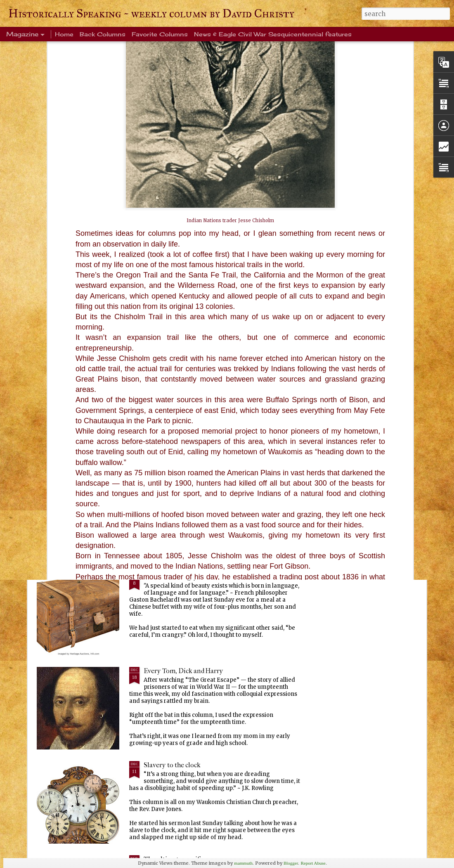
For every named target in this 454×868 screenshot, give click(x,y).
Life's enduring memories (181, 388)
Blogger (291, 863)
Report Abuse (313, 863)
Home (64, 34)
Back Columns (103, 34)
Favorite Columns (160, 34)
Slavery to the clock (172, 765)
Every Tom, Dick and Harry (183, 671)
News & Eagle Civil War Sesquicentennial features (273, 34)
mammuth (243, 863)
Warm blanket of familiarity (184, 483)
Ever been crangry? (172, 577)
